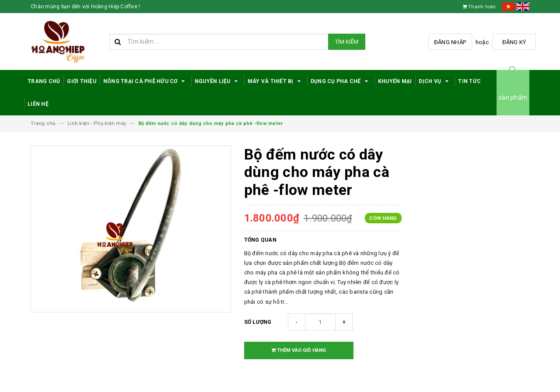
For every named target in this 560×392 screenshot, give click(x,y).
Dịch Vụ (435, 81)
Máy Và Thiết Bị (276, 81)
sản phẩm (513, 97)
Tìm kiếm (347, 42)
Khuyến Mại (395, 81)
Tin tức (469, 81)
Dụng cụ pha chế (341, 81)
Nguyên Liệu (218, 81)
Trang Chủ (44, 81)
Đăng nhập (450, 42)
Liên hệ (38, 104)
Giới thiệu (82, 81)
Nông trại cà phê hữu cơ (145, 81)
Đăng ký (514, 42)
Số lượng (258, 322)
